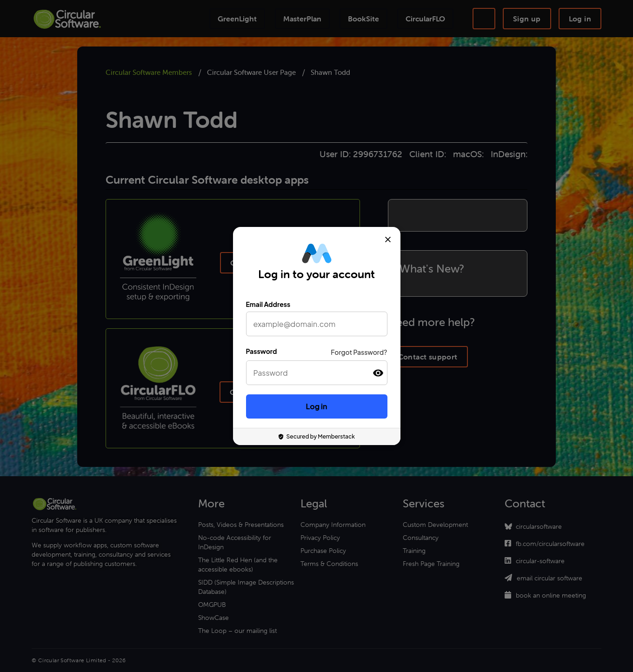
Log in (317, 406)
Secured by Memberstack (316, 436)
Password (262, 351)
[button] (378, 373)
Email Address (268, 304)
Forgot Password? (359, 352)
